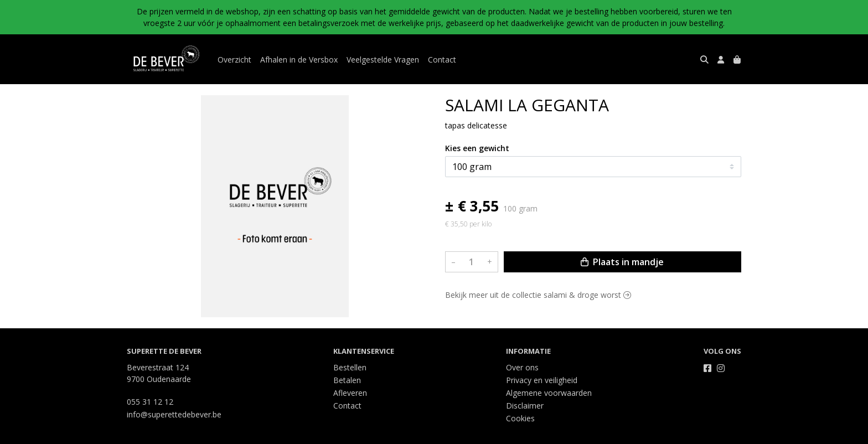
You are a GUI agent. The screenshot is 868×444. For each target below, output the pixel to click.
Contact (442, 60)
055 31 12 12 (150, 402)
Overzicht (234, 60)
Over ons (522, 367)
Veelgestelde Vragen (383, 60)
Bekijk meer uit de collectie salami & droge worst (538, 295)
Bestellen (350, 367)
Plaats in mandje (622, 262)
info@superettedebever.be (174, 414)
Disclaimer (525, 406)
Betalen (347, 380)
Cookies (520, 418)
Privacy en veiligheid (542, 380)
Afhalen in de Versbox (299, 60)
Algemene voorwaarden (549, 393)
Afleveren (350, 393)
